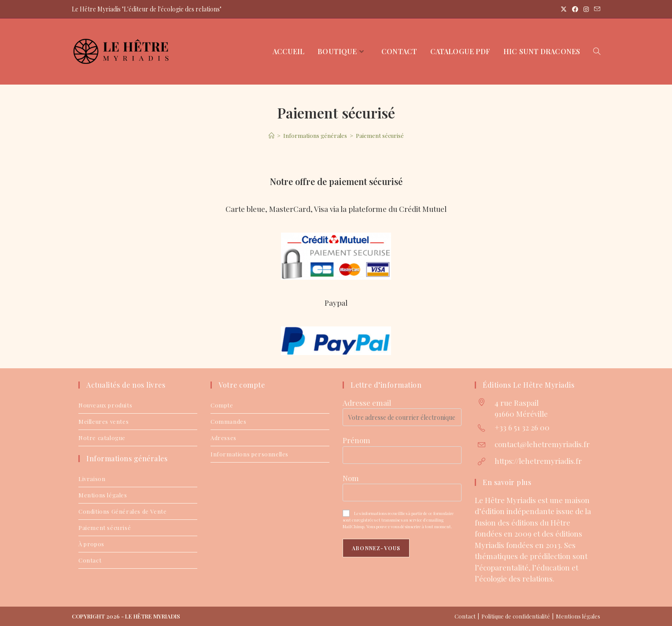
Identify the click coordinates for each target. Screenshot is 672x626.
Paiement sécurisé (380, 135)
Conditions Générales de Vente (122, 511)
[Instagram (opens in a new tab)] (586, 9)
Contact (90, 560)
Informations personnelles (249, 454)
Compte (222, 405)
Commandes (228, 421)
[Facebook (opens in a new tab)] (575, 9)
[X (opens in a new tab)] (564, 9)
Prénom (356, 440)
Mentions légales (103, 495)
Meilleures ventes (103, 421)
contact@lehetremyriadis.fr (542, 444)
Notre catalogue (102, 438)
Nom (351, 478)
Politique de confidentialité (516, 616)
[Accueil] (271, 135)
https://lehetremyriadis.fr (538, 461)
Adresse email (367, 403)
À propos (91, 544)
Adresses (223, 438)
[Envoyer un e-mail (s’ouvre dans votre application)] (596, 9)
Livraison (92, 479)
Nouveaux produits (105, 405)
